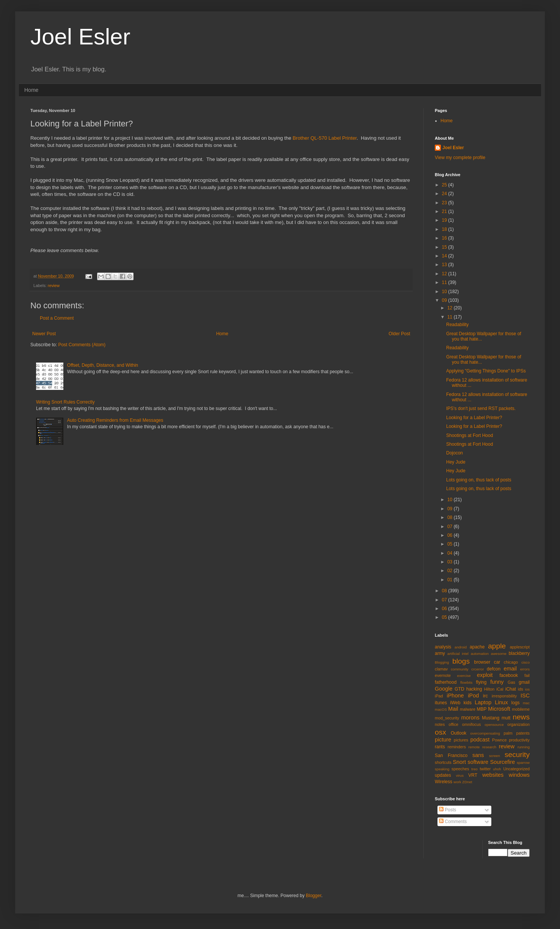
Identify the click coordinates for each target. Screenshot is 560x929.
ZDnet (467, 782)
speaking (442, 769)
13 (445, 265)
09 (445, 300)
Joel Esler (80, 37)
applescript (520, 647)
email (510, 669)
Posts (448, 810)
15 (445, 247)
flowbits (466, 682)
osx (440, 732)
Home (31, 90)
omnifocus (471, 724)
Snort (459, 762)
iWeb (455, 703)
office (453, 724)
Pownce (499, 740)
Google (444, 689)
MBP (481, 709)
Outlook (459, 733)
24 (445, 194)
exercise (464, 676)
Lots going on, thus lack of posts (479, 480)
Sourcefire (503, 762)
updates (443, 775)
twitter (485, 769)
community (459, 669)
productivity (519, 740)
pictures (461, 740)
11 (445, 282)
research (489, 747)
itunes (441, 703)
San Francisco (451, 756)
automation (480, 654)
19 (445, 220)
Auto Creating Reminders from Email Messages (115, 420)
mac (526, 703)
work (457, 782)
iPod (473, 696)
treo (474, 769)
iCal (500, 689)
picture (443, 740)
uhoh (497, 769)
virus (460, 775)
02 (451, 571)
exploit (485, 675)
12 (445, 274)
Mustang (491, 718)
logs (516, 703)
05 (451, 544)
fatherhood (446, 682)
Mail (453, 709)
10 (445, 292)
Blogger (314, 896)
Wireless (444, 782)
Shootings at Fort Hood (470, 435)
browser (482, 662)
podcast (480, 740)
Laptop (483, 702)
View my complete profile (460, 158)
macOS (441, 709)
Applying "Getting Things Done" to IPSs (486, 371)
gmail (524, 682)
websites (493, 775)
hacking (474, 689)
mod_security (447, 718)
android (461, 647)
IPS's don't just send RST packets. (481, 409)
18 (445, 229)
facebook (509, 675)
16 (445, 238)
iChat (511, 689)
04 (451, 553)
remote (474, 747)
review (54, 285)
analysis (443, 647)
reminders (457, 747)
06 (451, 535)
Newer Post (44, 334)
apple (497, 646)
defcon (494, 669)
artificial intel (458, 654)
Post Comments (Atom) (82, 345)
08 (451, 517)
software (478, 762)
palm (508, 733)
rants (440, 747)
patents (523, 733)
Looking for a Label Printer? (474, 418)
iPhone (455, 696)
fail (527, 675)
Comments (453, 822)
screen (495, 756)
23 (445, 203)
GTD (459, 689)
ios (527, 689)
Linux (501, 702)
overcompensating (485, 733)
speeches (460, 769)
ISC (525, 696)
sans (478, 755)
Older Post (399, 334)
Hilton (489, 689)
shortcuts (443, 762)
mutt (506, 718)
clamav (441, 669)
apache (477, 647)
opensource (494, 725)
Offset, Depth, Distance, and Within (103, 365)
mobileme (521, 709)
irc (485, 696)
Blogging (442, 662)
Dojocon (455, 453)
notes (440, 724)
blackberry (519, 653)
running (524, 747)
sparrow (523, 763)
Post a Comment (57, 318)
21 (445, 211)
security (517, 755)
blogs (461, 661)
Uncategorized (516, 769)
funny (497, 682)
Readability (457, 325)
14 (445, 256)
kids (468, 703)
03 (451, 562)
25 (445, 185)
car (497, 662)
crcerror (477, 669)
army (440, 653)
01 (451, 580)
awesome (499, 654)
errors (525, 669)
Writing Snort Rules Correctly (65, 402)
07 (451, 527)
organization (518, 724)
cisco (525, 662)
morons (470, 718)
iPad (439, 696)
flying (481, 682)
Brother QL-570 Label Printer (325, 138)
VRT (473, 775)
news (521, 717)
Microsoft (499, 709)
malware (468, 709)
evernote (443, 675)
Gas (511, 682)
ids (521, 689)
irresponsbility (504, 696)
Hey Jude (456, 462)
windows (519, 775)
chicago (511, 662)
